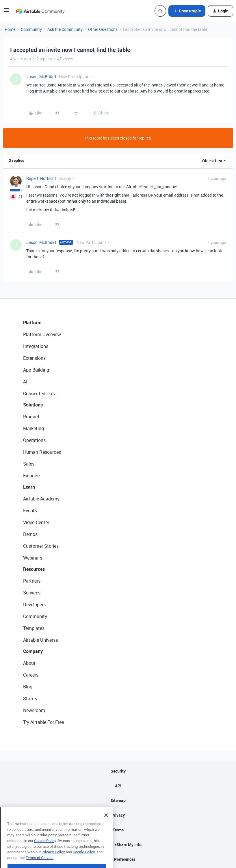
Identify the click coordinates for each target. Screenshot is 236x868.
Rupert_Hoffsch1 (42, 178)
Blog (28, 687)
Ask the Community (65, 29)
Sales (29, 464)
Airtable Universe (40, 640)
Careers (31, 675)
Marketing (34, 428)
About (29, 663)
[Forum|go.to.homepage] (40, 11)
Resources (34, 569)
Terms (118, 830)
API (118, 786)
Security (118, 771)
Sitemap (118, 800)
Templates (34, 628)
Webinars (33, 558)
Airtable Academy (41, 499)
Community (31, 29)
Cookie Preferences (118, 859)
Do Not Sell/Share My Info (118, 845)
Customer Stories (41, 546)
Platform (32, 323)
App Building (36, 370)
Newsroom (34, 710)
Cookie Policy (45, 850)
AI (25, 382)
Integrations (36, 346)
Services (32, 593)
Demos (30, 534)
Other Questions (103, 29)
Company (33, 651)
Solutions (33, 405)
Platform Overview (42, 334)
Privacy (118, 815)
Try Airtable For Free (43, 722)
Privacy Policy (53, 862)
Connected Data (40, 393)
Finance (31, 476)
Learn (29, 487)
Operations (34, 440)
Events (30, 511)
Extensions (34, 358)
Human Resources (42, 452)
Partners (32, 581)
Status (30, 698)
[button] (6, 12)
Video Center (36, 522)
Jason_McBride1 (41, 77)
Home (10, 29)
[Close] (106, 825)
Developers (34, 605)
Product (31, 417)
